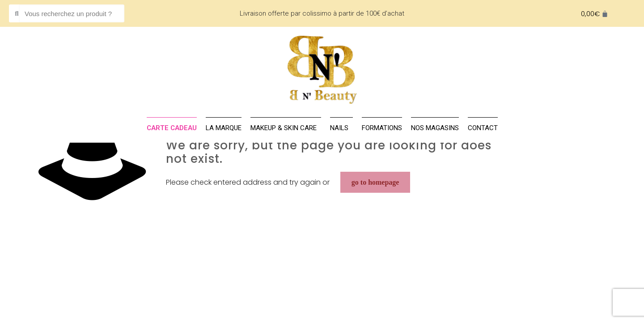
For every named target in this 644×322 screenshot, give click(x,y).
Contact (483, 128)
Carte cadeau (172, 128)
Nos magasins (435, 128)
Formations (382, 128)
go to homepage (375, 182)
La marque (224, 128)
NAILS (341, 128)
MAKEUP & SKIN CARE (286, 128)
